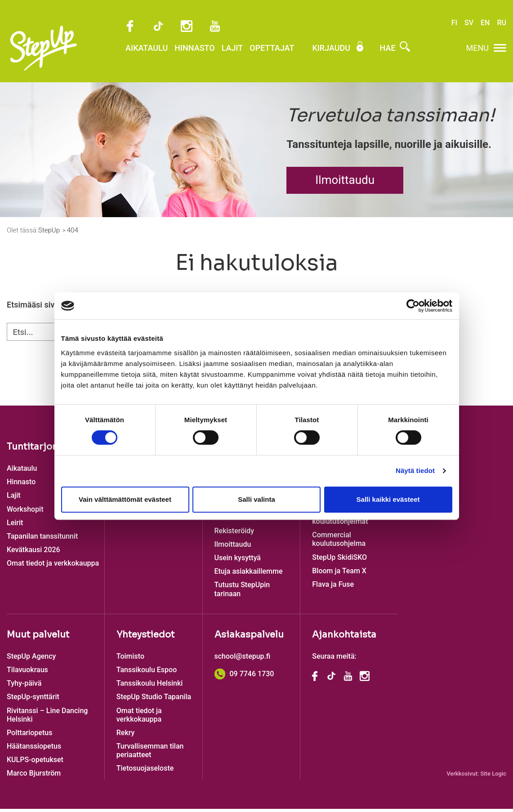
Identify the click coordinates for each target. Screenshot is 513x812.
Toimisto (130, 659)
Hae (369, 55)
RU (502, 24)
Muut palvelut (38, 638)
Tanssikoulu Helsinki (150, 686)
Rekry (126, 736)
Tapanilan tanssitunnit (42, 539)
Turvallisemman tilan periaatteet (150, 754)
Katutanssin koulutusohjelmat (340, 520)
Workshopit (25, 512)
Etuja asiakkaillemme (249, 574)
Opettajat (245, 55)
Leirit (15, 526)
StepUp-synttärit (33, 700)
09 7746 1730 (244, 677)
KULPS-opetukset (35, 763)
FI (454, 24)
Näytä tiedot (415, 471)
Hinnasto (168, 55)
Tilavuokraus (27, 673)
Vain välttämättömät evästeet (125, 499)
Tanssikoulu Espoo (147, 673)
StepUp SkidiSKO (339, 560)
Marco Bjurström (34, 776)
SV (469, 24)
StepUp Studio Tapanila (154, 700)
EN (485, 24)
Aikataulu (120, 55)
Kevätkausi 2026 (33, 553)
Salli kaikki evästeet (388, 499)
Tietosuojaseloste (145, 771)
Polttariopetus (29, 736)
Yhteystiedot (145, 638)
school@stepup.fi (243, 659)
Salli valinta (256, 499)
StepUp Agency (31, 659)
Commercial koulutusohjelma (339, 542)
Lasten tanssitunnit (245, 520)
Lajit (206, 55)
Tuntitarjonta (37, 450)
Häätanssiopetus (34, 749)
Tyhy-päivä (24, 686)
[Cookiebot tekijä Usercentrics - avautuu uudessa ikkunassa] (413, 306)
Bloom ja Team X (339, 574)
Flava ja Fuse (333, 587)
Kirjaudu (312, 55)
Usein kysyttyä (238, 561)
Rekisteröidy (234, 534)
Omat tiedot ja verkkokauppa (53, 566)
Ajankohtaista (344, 638)
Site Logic (493, 777)
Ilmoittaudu (345, 183)
